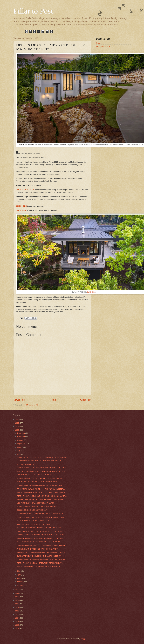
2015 (17, 614)
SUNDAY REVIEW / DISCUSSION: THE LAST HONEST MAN (40, 556)
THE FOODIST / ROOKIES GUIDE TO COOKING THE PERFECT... (42, 492)
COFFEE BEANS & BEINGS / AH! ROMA (32, 510)
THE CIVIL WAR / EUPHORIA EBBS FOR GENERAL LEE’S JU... (41, 528)
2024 (17, 427)
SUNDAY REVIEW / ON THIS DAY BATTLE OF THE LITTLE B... (40, 478)
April (19, 575)
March (20, 578)
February (21, 582)
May (19, 571)
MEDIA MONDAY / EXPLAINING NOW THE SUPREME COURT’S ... (42, 552)
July (19, 451)
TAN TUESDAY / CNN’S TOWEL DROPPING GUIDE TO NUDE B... (42, 471)
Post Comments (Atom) (32, 405)
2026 (17, 419)
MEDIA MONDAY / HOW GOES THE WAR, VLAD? (36, 503)
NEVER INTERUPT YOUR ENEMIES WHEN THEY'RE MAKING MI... (42, 457)
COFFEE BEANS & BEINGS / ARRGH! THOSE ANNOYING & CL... (42, 485)
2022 (17, 590)
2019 (17, 600)
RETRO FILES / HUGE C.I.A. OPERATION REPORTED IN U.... (40, 563)
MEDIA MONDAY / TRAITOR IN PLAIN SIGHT (34, 524)
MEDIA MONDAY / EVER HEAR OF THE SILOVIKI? (36, 475)
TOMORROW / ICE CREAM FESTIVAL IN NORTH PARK (38, 482)
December (21, 433)
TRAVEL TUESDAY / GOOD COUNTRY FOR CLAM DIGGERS (40, 499)
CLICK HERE (21, 206)
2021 (17, 593)
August (20, 447)
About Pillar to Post (103, 46)
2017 (17, 607)
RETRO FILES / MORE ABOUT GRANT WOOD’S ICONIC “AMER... (42, 496)
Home (53, 400)
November (21, 437)
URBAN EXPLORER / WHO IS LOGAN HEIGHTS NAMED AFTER (41, 545)
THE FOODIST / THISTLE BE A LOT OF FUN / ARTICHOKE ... (40, 542)
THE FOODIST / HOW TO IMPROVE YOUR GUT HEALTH (38, 567)
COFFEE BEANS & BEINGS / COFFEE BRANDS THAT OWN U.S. (41, 560)
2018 (17, 604)
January (20, 585)
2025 (17, 423)
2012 (17, 625)
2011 (17, 629)
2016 (17, 611)
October (20, 440)
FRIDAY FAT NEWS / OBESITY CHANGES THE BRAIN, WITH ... (41, 514)
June (19, 454)
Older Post (86, 400)
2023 (17, 430)
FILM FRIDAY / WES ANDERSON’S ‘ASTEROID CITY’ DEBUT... (40, 538)
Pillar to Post (33, 11)
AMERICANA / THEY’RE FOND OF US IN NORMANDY (37, 549)
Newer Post (19, 400)
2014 (17, 618)
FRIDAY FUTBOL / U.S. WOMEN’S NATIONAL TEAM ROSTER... (41, 489)
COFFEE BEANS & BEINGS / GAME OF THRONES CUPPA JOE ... (42, 535)
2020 (17, 597)
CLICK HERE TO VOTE (25, 190)
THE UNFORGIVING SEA (26, 464)
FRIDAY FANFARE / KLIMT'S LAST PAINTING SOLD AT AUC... (40, 461)
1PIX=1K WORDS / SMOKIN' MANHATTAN (33, 521)
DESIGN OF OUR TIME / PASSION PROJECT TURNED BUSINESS (42, 468)
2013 (17, 621)
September (22, 444)
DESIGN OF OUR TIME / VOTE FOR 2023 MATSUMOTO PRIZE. (41, 517)
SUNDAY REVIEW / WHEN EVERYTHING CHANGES (37, 507)
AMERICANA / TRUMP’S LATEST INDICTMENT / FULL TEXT (40, 531)
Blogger (83, 639)
